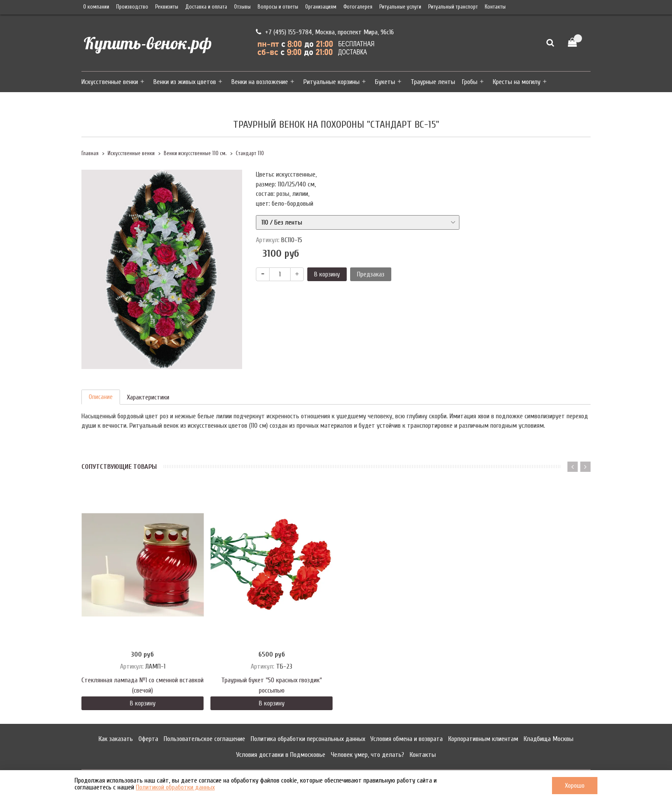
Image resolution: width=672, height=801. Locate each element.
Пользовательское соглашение (204, 739)
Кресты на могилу (517, 82)
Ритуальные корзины (331, 82)
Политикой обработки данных (175, 787)
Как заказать (116, 739)
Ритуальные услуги (400, 7)
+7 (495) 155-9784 (288, 32)
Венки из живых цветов (185, 82)
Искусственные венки (110, 82)
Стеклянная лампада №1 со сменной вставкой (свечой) (142, 685)
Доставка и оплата (206, 7)
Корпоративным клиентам (483, 739)
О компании (96, 7)
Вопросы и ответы (278, 7)
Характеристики (148, 397)
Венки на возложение (260, 82)
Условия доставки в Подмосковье (281, 755)
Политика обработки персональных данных (308, 739)
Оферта (148, 739)
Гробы (470, 82)
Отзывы (242, 7)
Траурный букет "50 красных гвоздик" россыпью (271, 685)
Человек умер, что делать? (367, 755)
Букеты (385, 82)
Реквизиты (167, 7)
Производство (132, 7)
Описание (101, 397)
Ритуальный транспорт (453, 7)
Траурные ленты (433, 82)
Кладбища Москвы (549, 739)
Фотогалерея (358, 7)
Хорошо (575, 786)
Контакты (495, 7)
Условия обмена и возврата (406, 739)
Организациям (321, 7)
